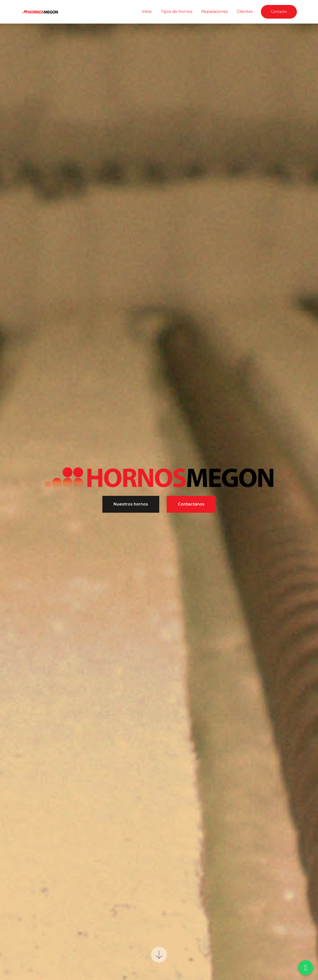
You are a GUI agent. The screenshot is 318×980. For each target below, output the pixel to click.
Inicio (147, 12)
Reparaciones (215, 12)
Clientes (245, 12)
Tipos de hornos (177, 12)
